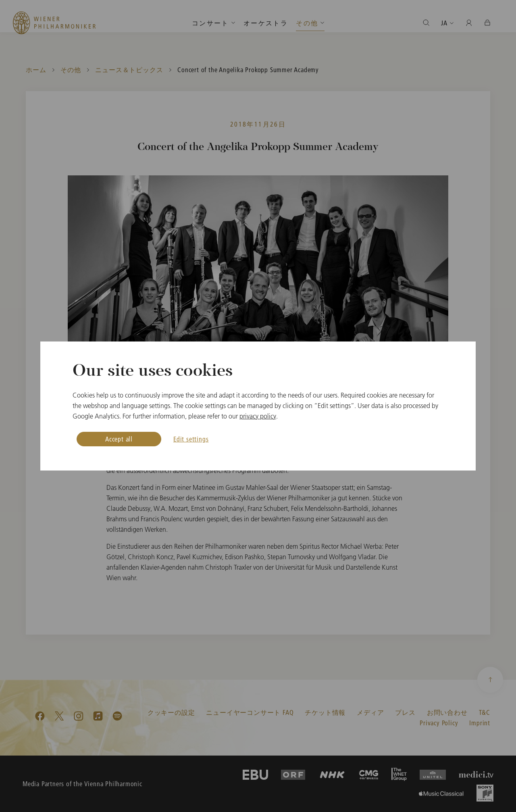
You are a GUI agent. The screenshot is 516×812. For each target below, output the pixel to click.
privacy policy (258, 416)
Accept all (119, 439)
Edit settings (191, 439)
